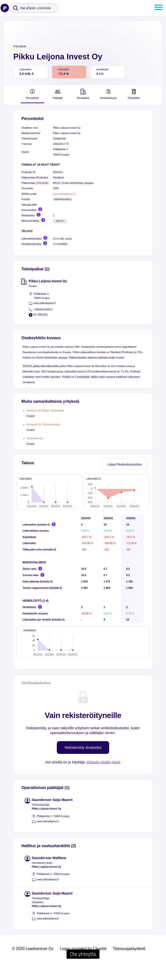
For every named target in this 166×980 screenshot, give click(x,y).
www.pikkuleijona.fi (64, 194)
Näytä (60, 221)
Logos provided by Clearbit (83, 960)
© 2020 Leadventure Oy (33, 960)
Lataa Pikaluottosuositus (125, 464)
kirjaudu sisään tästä (103, 774)
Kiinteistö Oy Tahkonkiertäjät (43, 424)
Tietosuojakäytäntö (129, 960)
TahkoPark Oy (35, 438)
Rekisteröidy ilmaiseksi (83, 759)
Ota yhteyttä (83, 966)
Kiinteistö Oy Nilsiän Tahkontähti (45, 411)
